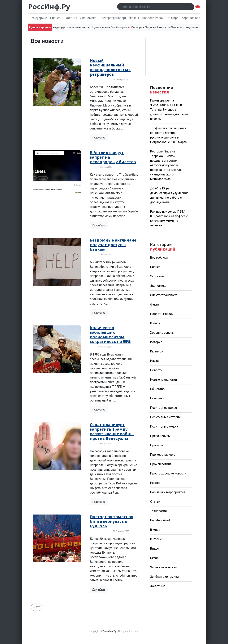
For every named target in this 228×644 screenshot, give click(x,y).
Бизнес (55, 18)
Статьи (155, 502)
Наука (154, 361)
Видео (154, 549)
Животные (158, 586)
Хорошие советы (194, 18)
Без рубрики (38, 18)
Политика (157, 398)
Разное (155, 483)
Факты (134, 18)
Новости (156, 370)
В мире (173, 18)
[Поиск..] (156, 7)
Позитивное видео (163, 408)
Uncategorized (160, 520)
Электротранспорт (113, 18)
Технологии (158, 511)
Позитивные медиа (164, 426)
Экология (70, 18)
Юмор (154, 558)
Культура (157, 351)
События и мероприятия (168, 492)
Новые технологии (163, 380)
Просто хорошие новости (168, 473)
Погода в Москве (171, 57)
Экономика (88, 18)
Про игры (157, 445)
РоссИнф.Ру (49, 7)
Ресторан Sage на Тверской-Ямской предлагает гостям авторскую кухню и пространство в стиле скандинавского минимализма (166, 165)
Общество (157, 389)
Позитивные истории (165, 417)
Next (37, 607)
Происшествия (161, 464)
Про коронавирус (162, 455)
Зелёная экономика (164, 577)
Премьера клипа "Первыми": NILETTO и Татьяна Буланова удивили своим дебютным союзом (169, 110)
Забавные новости (163, 567)
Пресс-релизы (160, 436)
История (156, 342)
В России (157, 539)
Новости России (153, 18)
